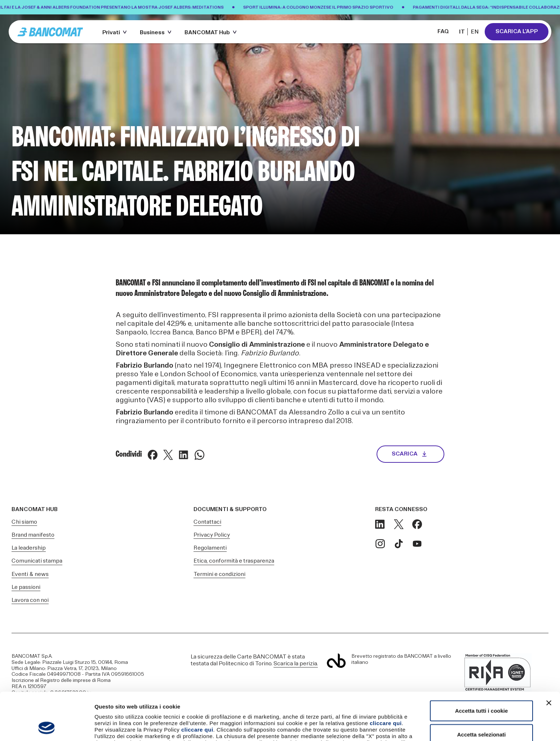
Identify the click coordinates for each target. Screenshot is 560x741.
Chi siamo (24, 522)
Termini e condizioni (219, 574)
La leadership (29, 548)
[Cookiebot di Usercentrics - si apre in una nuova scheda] (47, 727)
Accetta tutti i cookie (482, 666)
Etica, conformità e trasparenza (234, 561)
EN (475, 32)
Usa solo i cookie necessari (481, 713)
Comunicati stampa (37, 561)
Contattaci (207, 522)
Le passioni (26, 587)
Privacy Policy (212, 535)
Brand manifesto (33, 535)
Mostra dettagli (379, 727)
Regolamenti (210, 548)
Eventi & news (30, 574)
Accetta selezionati (481, 690)
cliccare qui (386, 678)
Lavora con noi (30, 600)
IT (462, 32)
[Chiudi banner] (549, 658)
